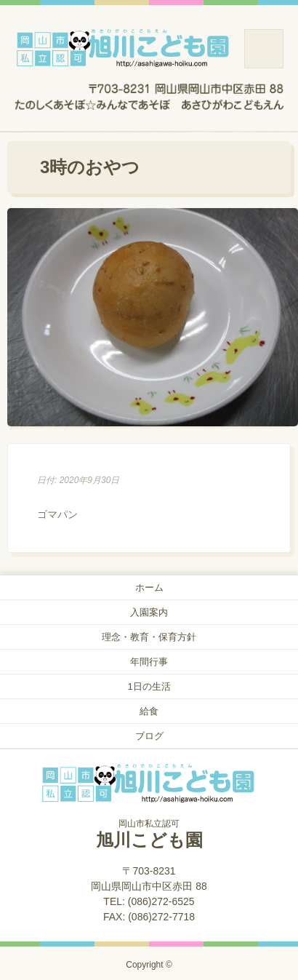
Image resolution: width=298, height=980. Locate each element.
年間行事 (149, 662)
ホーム (149, 587)
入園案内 (149, 612)
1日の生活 (149, 686)
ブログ (149, 736)
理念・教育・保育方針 (149, 637)
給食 (149, 711)
